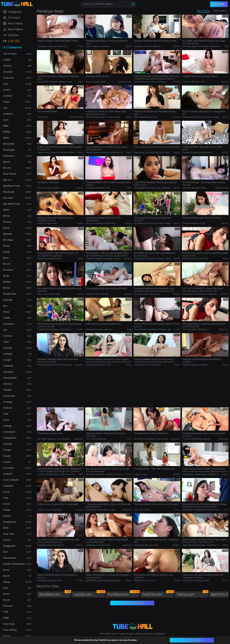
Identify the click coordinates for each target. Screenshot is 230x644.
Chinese (8, 384)
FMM (6, 618)
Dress (6, 570)
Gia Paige (187, 46)
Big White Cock (12, 204)
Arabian (8, 96)
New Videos (203, 11)
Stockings (99, 223)
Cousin (7, 462)
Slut (46, 117)
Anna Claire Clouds (45, 365)
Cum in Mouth (11, 480)
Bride (6, 276)
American (162, 82)
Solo (136, 117)
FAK (226, 46)
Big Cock (52, 46)
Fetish (206, 580)
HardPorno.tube (125, 82)
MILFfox (177, 188)
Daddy (7, 510)
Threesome (215, 46)
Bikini (6, 210)
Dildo (6, 528)
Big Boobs (202, 329)
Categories (15, 12)
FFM (6, 612)
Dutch (6, 576)
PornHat (176, 46)
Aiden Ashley (188, 474)
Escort (7, 600)
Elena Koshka (199, 545)
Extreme (8, 606)
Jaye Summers (92, 117)
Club (6, 414)
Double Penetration (14, 564)
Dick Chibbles (140, 188)
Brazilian (8, 270)
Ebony (7, 582)
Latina (40, 117)
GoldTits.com (158, 594)
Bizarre (7, 222)
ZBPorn (177, 152)
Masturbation (145, 117)
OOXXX (225, 545)
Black (106, 510)
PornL (129, 439)
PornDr (129, 365)
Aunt (6, 120)
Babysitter (9, 144)
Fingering (195, 152)
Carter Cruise (201, 474)
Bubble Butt (10, 294)
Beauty (7, 168)
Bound (7, 264)
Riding (203, 188)
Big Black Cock (11, 186)
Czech (7, 504)
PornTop (176, 82)
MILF (60, 259)
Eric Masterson (141, 223)
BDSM (7, 132)
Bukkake (8, 300)
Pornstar (147, 46)
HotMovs (176, 294)
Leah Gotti (100, 474)
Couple (7, 456)
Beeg (129, 329)
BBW (6, 126)
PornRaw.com (124, 594)
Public (161, 223)
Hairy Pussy (63, 46)
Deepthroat (42, 46)
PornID (80, 82)
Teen (88, 46)
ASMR (7, 60)
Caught (7, 360)
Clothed (8, 408)
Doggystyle (9, 546)
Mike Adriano (188, 510)
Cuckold (166, 439)
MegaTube (224, 329)
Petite (103, 82)
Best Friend (10, 174)
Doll (5, 552)
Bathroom (9, 156)
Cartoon (8, 336)
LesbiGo (176, 474)
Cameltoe (9, 324)
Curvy (6, 492)
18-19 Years (10, 54)
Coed (6, 420)
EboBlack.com (55, 594)
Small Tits (115, 152)
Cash (6, 342)
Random (13, 35)
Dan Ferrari (139, 439)
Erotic (6, 594)
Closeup (8, 402)
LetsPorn (79, 329)
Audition (8, 114)
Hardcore (96, 46)
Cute (70, 82)
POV (108, 188)
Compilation (10, 438)
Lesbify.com (89, 594)
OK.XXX (225, 152)
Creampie (105, 46)
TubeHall (17, 4)
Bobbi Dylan (91, 510)
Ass (5, 108)
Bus (5, 306)
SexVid (129, 117)
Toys (155, 117)
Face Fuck (9, 624)
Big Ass (61, 545)
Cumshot (138, 46)
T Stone (89, 259)
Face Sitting (10, 630)
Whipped (73, 152)
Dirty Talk (9, 534)
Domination (10, 558)
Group (117, 117)
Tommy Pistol (43, 152)
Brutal (88, 82)
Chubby (7, 390)
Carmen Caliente (93, 152)
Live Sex (14, 41)
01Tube (80, 46)
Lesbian (110, 117)
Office (123, 152)
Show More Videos (132, 603)
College (7, 426)
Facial (40, 223)
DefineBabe (223, 439)
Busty (6, 312)
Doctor (7, 540)
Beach (7, 162)
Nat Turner (42, 439)
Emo (6, 588)
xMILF (81, 259)
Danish (7, 516)
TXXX (226, 510)
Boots (6, 246)
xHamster (79, 365)
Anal (100, 510)
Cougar (7, 450)
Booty (6, 252)
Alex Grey (90, 474)
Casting (96, 82)
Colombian (9, 432)
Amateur (8, 72)
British (7, 282)
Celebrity (8, 366)
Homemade (200, 294)
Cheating (8, 372)
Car (5, 330)
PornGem (79, 510)
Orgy (103, 117)
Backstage (9, 150)
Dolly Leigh (187, 545)
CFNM (7, 318)
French (149, 365)
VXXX (129, 188)
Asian (6, 102)
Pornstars (14, 18)
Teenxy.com (192, 594)
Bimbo (7, 216)
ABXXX (128, 46)
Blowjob (205, 46)
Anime (7, 90)
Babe (6, 138)
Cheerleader (10, 378)
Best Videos (15, 29)
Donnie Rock (43, 82)
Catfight (8, 354)
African (7, 66)
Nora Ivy (138, 82)
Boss (6, 258)
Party (57, 294)
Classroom (9, 396)
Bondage (8, 240)
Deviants (128, 259)
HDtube (177, 259)
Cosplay (8, 444)
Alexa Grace (139, 152)
